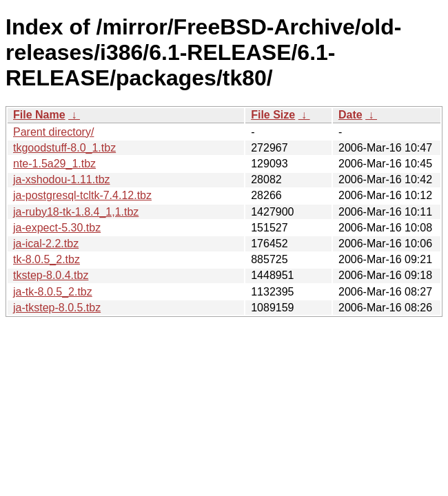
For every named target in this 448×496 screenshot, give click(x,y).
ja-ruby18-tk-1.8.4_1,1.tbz (76, 212)
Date (350, 115)
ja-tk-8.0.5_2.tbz (53, 292)
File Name (39, 115)
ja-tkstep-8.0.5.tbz (57, 308)
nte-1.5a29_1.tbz (54, 164)
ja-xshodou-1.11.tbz (62, 179)
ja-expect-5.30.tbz (57, 228)
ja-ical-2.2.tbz (46, 244)
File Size (273, 115)
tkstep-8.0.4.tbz (51, 275)
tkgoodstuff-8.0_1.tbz (64, 148)
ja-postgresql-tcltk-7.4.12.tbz (82, 195)
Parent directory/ (53, 132)
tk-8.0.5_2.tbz (47, 259)
